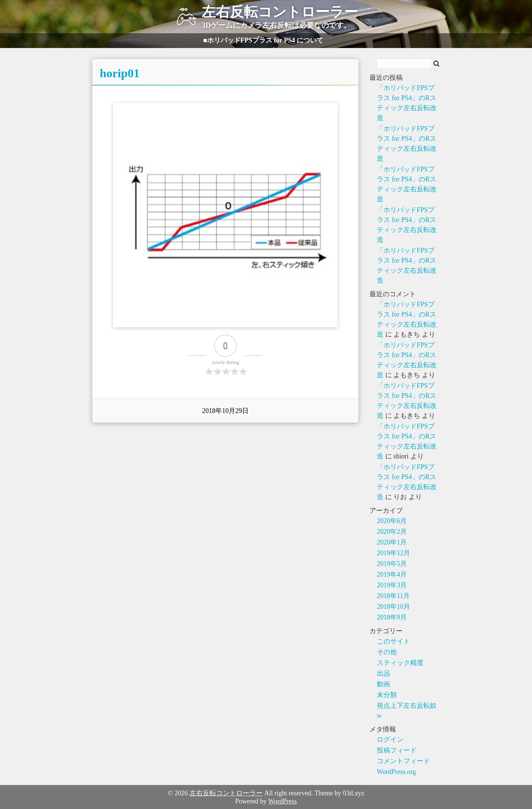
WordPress (283, 801)
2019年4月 (392, 574)
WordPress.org (396, 772)
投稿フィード (397, 750)
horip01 (120, 73)
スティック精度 (400, 663)
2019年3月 (392, 585)
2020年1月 (392, 542)
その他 (387, 652)
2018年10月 (393, 607)
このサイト (393, 641)
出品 (383, 673)
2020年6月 (392, 521)
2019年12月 (393, 553)
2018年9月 (392, 617)
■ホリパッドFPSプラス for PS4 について (263, 40)
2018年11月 (393, 596)
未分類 (387, 695)
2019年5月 (392, 564)
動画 (383, 684)
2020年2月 (392, 532)
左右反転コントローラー (226, 793)
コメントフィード (403, 761)
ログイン (390, 740)
